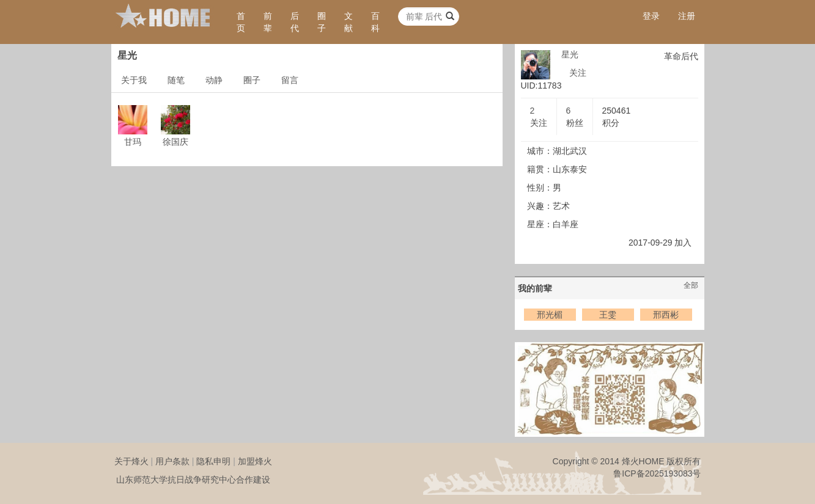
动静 (214, 80)
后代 (295, 22)
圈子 (322, 22)
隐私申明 (213, 461)
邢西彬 (666, 315)
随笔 (176, 80)
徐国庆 (175, 142)
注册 (687, 16)
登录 (651, 16)
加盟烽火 (255, 461)
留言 (290, 80)
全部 (691, 285)
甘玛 (133, 142)
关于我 (134, 80)
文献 (348, 22)
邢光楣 (550, 315)
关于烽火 (131, 461)
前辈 (268, 22)
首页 (241, 22)
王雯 (608, 315)
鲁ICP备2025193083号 (657, 473)
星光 (570, 54)
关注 (578, 73)
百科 (375, 22)
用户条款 (172, 461)
